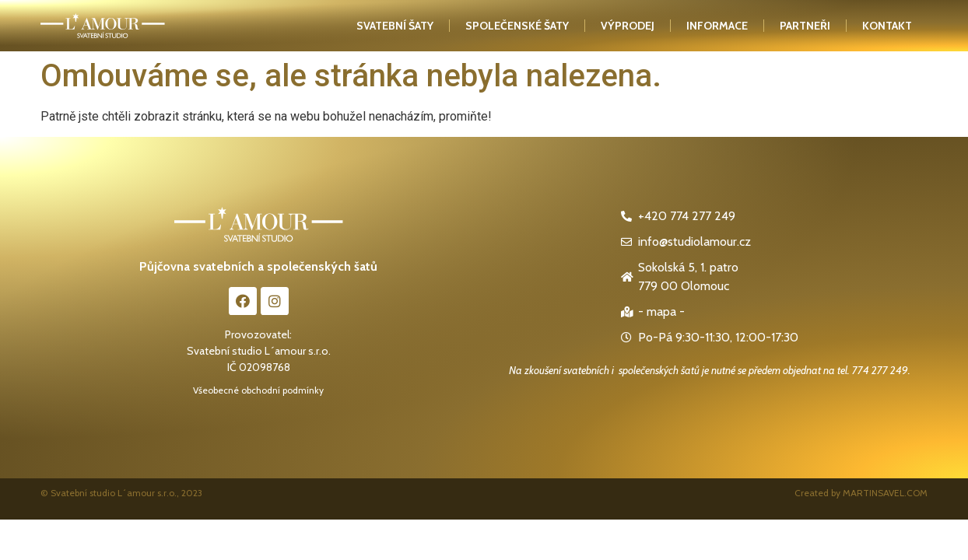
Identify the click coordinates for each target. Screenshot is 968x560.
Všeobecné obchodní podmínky (258, 390)
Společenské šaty (517, 26)
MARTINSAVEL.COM (885, 493)
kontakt (887, 26)
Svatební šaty (395, 26)
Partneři (805, 26)
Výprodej (628, 26)
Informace (717, 26)
